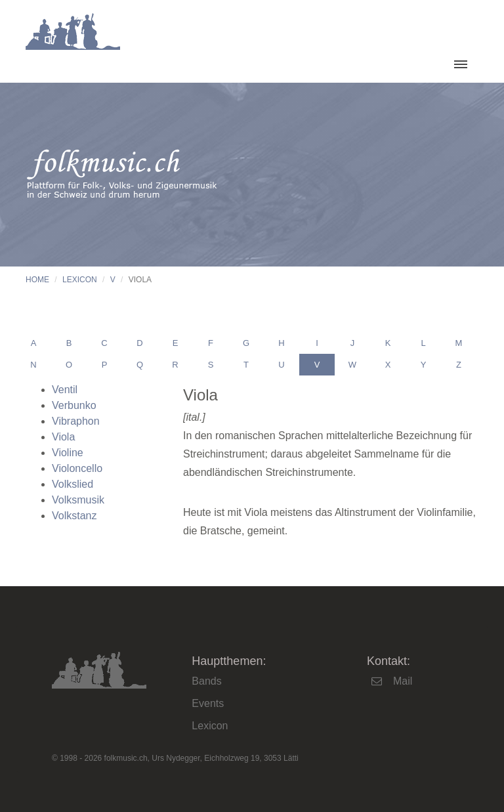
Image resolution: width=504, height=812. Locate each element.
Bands (206, 681)
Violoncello (77, 468)
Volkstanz (74, 516)
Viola (63, 437)
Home (37, 280)
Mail (403, 681)
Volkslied (73, 484)
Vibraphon (76, 421)
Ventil (65, 390)
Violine (68, 453)
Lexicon (80, 280)
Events (208, 703)
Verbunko (74, 405)
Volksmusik (78, 500)
